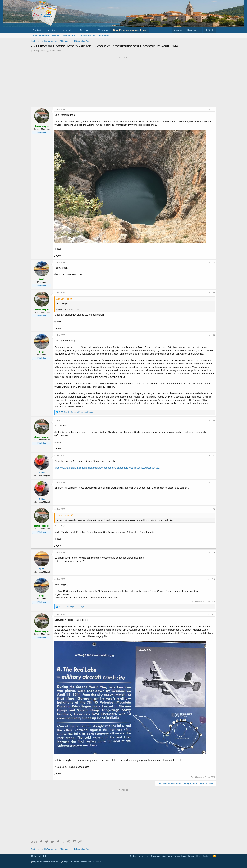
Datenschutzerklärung (184, 856)
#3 (214, 293)
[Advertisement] (123, 82)
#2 (214, 263)
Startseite (38, 30)
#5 (214, 420)
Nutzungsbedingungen (161, 856)
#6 (214, 456)
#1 (214, 110)
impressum (144, 856)
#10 (213, 579)
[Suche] (210, 30)
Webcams (103, 30)
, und (71, 606)
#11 (213, 615)
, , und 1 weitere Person (76, 412)
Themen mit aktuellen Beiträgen (45, 35)
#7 (214, 483)
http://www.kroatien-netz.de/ (46, 862)
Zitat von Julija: (63, 515)
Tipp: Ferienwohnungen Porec (130, 30)
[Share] (210, 110)
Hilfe (198, 856)
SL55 (42, 569)
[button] (58, 30)
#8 (214, 509)
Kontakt (133, 856)
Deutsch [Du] (38, 856)
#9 (214, 553)
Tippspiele (85, 30)
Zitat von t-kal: (63, 299)
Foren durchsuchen (86, 35)
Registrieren (103, 35)
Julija (42, 473)
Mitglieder (67, 30)
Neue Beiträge (69, 35)
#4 (214, 335)
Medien (51, 30)
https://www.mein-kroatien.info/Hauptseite (83, 862)
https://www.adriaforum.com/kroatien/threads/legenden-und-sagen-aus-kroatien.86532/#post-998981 (107, 468)
